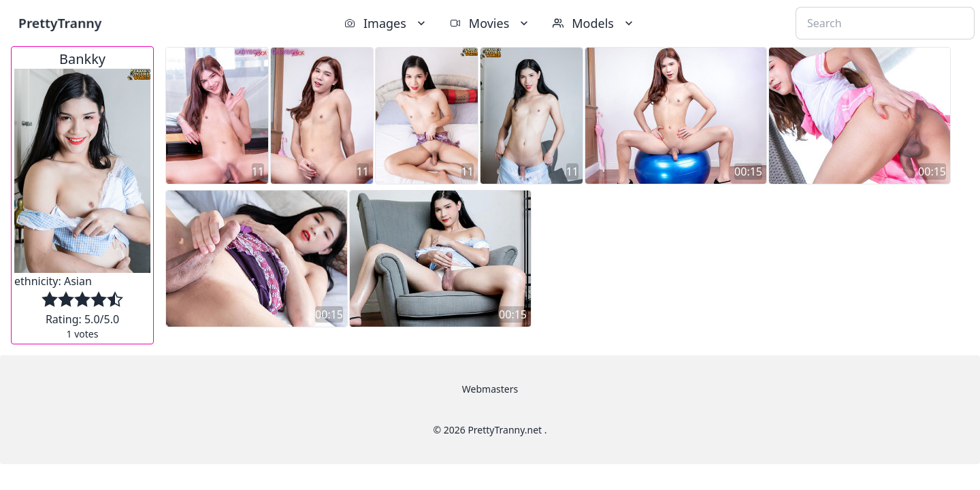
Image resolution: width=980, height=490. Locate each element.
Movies (490, 23)
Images (386, 23)
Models (594, 23)
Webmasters (490, 389)
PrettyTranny (60, 23)
